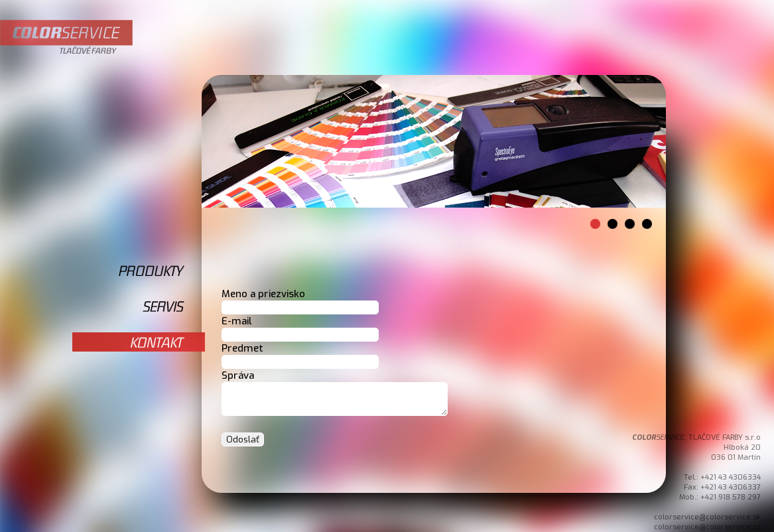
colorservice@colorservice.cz (707, 527)
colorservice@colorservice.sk (707, 517)
